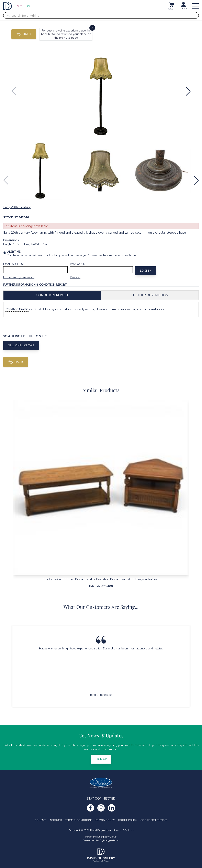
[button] (188, 91)
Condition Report (52, 295)
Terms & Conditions (79, 820)
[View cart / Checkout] (171, 4)
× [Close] (92, 28)
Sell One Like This (21, 345)
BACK (24, 34)
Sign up (101, 759)
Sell (29, 6)
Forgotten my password (19, 277)
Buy (19, 6)
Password (78, 264)
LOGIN (183, 9)
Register (75, 277)
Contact (41, 820)
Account (56, 820)
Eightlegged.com (109, 840)
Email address (14, 264)
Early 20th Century (17, 207)
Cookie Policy (127, 820)
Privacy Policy (105, 820)
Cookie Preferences (154, 820)
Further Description (150, 295)
